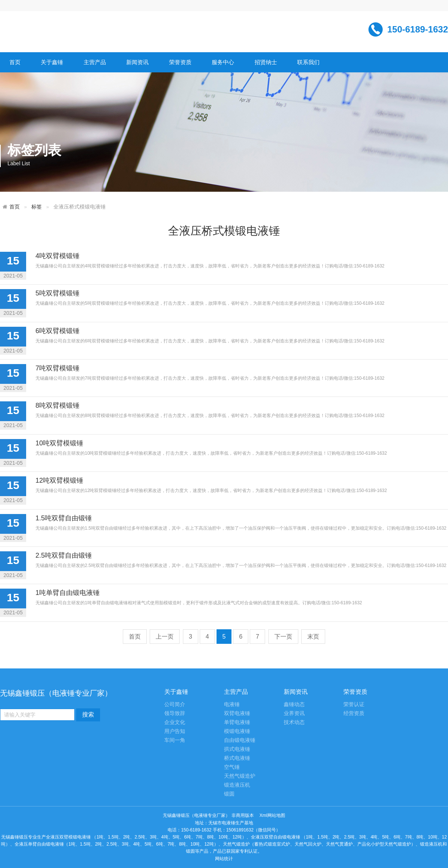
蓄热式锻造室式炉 (272, 844)
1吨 (100, 837)
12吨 (237, 837)
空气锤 (232, 767)
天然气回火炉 (308, 844)
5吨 (176, 837)
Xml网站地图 (272, 815)
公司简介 (175, 704)
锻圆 (229, 794)
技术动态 (294, 722)
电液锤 (232, 704)
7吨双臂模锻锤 (57, 368)
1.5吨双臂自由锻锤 (64, 518)
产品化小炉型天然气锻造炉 (384, 844)
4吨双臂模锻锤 (57, 256)
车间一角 (175, 740)
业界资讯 (294, 713)
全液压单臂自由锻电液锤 (39, 844)
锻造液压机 (237, 785)
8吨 (211, 837)
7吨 (199, 837)
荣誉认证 (354, 704)
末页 (313, 637)
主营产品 (95, 62)
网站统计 (224, 859)
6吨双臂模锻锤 (57, 331)
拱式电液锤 (237, 749)
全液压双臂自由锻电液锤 (276, 837)
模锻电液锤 (237, 731)
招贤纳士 (266, 62)
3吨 (153, 837)
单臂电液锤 (237, 722)
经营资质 (354, 713)
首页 (15, 62)
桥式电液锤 (237, 758)
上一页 (165, 637)
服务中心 (223, 62)
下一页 (283, 637)
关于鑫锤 (52, 62)
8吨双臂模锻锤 (57, 405)
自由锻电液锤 (240, 740)
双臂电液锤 (237, 713)
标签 (37, 207)
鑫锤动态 (294, 704)
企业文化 (175, 722)
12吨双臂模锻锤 (59, 480)
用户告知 (175, 731)
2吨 (127, 837)
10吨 (223, 837)
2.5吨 (140, 837)
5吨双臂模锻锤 (57, 293)
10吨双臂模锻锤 (59, 443)
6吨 (188, 837)
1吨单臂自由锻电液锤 (68, 593)
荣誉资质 (180, 62)
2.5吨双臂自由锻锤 (64, 555)
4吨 (165, 837)
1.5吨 (113, 837)
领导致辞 (175, 713)
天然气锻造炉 (240, 776)
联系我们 (308, 62)
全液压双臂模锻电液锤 (68, 837)
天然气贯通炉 (339, 844)
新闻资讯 (137, 62)
